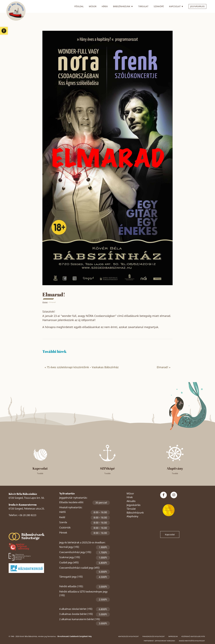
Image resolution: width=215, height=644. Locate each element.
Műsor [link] (93, 6)
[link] (4, 31)
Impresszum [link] (173, 636)
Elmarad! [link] (163, 367)
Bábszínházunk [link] (123, 6)
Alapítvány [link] (132, 516)
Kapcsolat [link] (176, 6)
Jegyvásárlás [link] (197, 6)
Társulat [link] (143, 6)
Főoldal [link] (79, 6)
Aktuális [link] (131, 501)
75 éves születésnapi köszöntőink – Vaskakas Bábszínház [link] (83, 367)
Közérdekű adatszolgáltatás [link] (193, 636)
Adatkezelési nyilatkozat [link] (128, 636)
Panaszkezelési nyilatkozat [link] (154, 636)
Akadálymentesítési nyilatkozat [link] (192, 641)
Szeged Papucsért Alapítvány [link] (32, 528)
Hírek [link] (105, 6)
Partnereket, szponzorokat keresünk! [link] (159, 641)
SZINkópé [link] (159, 6)
